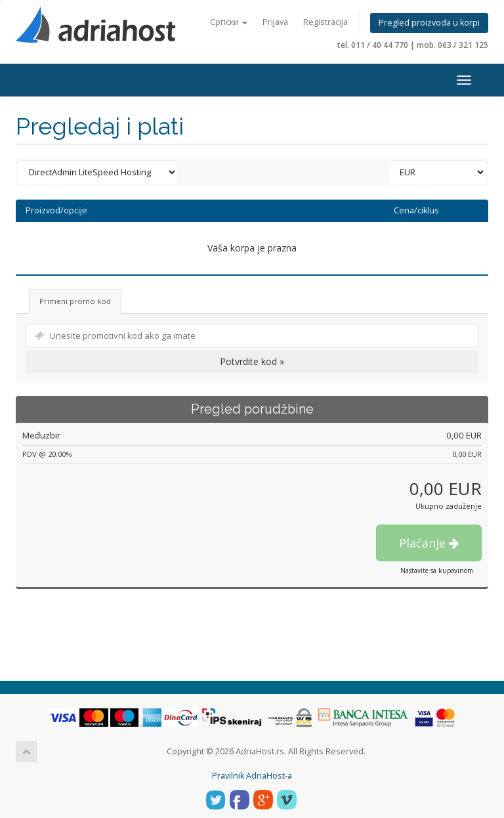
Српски (229, 22)
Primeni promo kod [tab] (75, 301)
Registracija (325, 22)
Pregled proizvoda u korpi (429, 23)
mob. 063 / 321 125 (452, 45)
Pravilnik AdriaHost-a (252, 776)
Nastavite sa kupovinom (437, 570)
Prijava (275, 22)
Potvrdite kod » (252, 361)
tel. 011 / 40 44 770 (373, 45)
